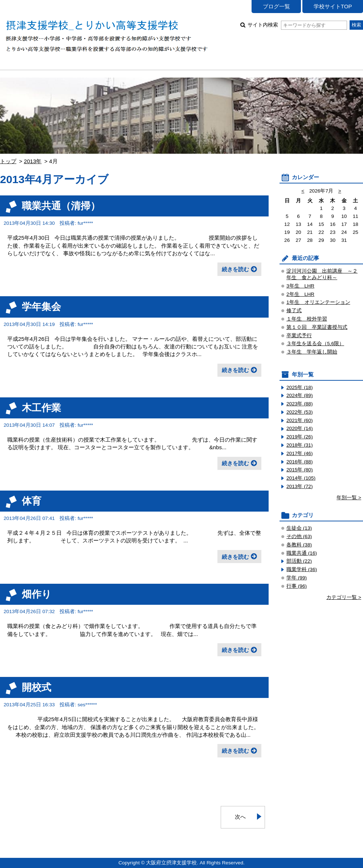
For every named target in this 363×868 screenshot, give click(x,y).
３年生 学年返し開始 (312, 352)
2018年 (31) (300, 445)
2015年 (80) (300, 470)
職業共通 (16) (302, 553)
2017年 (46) (300, 453)
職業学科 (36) (302, 569)
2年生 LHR (300, 294)
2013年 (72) (300, 486)
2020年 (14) (300, 428)
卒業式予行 (299, 336)
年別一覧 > (349, 498)
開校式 (36, 687)
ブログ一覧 (276, 6)
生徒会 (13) (299, 528)
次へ (240, 817)
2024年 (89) (300, 395)
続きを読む (235, 269)
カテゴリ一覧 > (344, 597)
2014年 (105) (301, 478)
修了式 (294, 311)
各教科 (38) (299, 545)
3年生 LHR (300, 286)
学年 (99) (297, 578)
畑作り (37, 594)
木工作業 (41, 408)
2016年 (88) (300, 462)
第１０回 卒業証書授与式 (317, 327)
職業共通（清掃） (61, 206)
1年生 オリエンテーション (318, 302)
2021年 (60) (300, 420)
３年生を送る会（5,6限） (315, 344)
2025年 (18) (300, 387)
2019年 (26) (300, 437)
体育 (32, 501)
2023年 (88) (300, 404)
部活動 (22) (299, 561)
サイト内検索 (297, 25)
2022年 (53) (300, 412)
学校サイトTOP (333, 6)
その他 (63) (299, 536)
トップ (8, 161)
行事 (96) (297, 586)
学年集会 (41, 307)
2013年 (33, 161)
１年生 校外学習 (307, 319)
